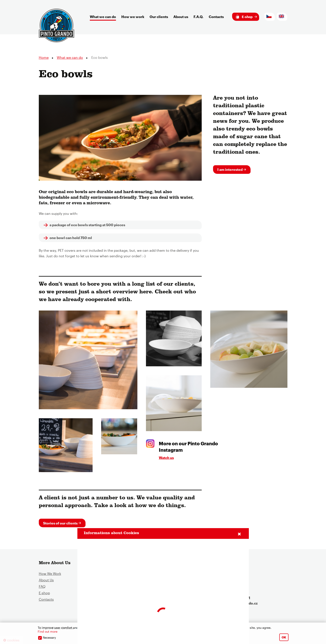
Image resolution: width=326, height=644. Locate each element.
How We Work (50, 575)
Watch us (166, 458)
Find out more (48, 631)
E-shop (244, 17)
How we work (133, 17)
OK (284, 637)
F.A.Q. (198, 17)
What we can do (103, 17)
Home (44, 58)
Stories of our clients (60, 524)
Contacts (216, 17)
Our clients (159, 17)
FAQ (42, 588)
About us (181, 17)
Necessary (49, 638)
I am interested (230, 170)
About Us (46, 581)
